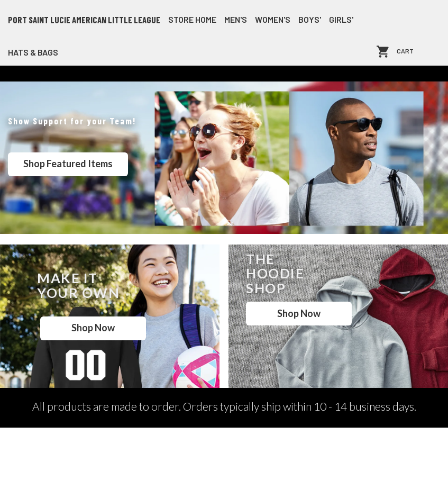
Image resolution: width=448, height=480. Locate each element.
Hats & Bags (33, 52)
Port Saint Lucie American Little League (84, 20)
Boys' (310, 19)
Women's (273, 19)
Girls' (341, 19)
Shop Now (93, 328)
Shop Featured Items (68, 164)
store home (192, 19)
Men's (236, 19)
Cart (405, 52)
